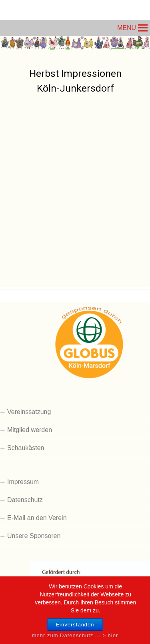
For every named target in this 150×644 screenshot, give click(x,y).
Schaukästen (26, 448)
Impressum (23, 482)
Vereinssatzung (29, 412)
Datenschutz (25, 500)
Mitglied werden (30, 430)
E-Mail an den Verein (37, 518)
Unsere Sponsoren (34, 536)
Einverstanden (75, 629)
